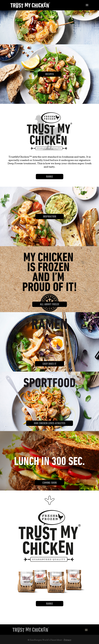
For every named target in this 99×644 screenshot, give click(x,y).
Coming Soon (49, 483)
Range (50, 176)
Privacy (67, 640)
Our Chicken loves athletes (50, 423)
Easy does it (49, 364)
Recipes (50, 74)
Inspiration (50, 216)
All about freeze (50, 304)
